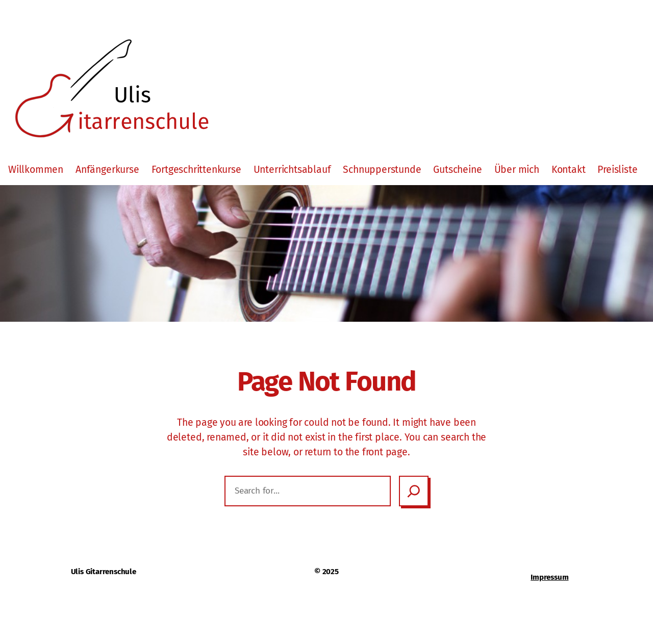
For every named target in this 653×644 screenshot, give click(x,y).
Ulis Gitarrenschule (104, 572)
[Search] (414, 491)
